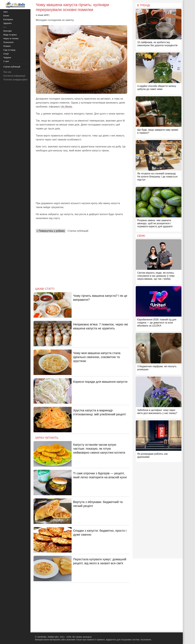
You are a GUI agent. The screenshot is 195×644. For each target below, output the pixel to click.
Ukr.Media (66, 107)
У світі (6, 61)
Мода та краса (10, 35)
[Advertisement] (82, 177)
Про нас (7, 72)
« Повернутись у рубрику (51, 231)
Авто (5, 12)
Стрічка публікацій (78, 231)
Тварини (7, 58)
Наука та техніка (11, 38)
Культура (7, 31)
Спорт (6, 54)
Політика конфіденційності (16, 80)
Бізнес (6, 16)
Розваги (7, 46)
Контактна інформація (14, 76)
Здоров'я (7, 23)
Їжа (5, 27)
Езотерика (8, 19)
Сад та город (9, 50)
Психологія (8, 42)
